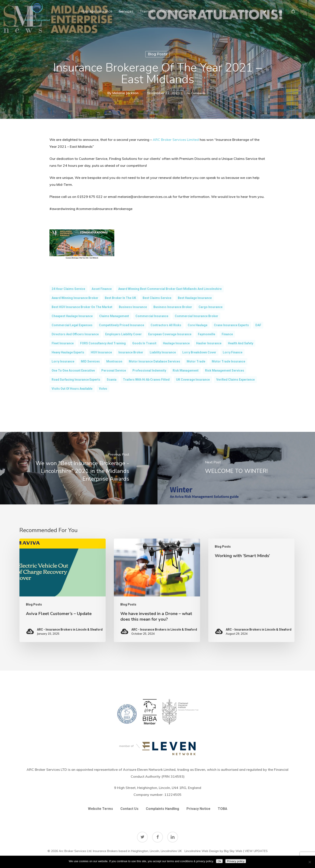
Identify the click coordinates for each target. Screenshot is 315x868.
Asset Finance (102, 289)
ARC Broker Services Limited (176, 140)
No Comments (196, 93)
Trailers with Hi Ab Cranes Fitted (146, 380)
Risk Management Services (225, 370)
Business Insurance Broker (173, 307)
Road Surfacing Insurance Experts (76, 380)
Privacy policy (236, 861)
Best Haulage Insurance (195, 298)
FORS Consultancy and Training (103, 343)
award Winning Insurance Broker (75, 298)
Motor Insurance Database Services (154, 361)
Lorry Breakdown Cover (199, 352)
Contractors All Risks (166, 325)
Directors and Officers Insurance (75, 334)
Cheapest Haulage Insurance (72, 316)
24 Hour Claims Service (68, 289)
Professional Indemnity (149, 370)
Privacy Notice (198, 808)
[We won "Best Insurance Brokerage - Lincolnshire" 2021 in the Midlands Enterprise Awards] (79, 468)
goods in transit (144, 343)
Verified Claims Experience (235, 380)
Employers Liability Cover (123, 334)
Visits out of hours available (72, 389)
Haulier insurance (209, 343)
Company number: (157, 794)
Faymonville (207, 334)
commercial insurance (152, 316)
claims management (114, 316)
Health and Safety (241, 343)
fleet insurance (63, 343)
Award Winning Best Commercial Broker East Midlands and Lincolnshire (170, 289)
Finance (227, 334)
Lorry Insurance (63, 361)
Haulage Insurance (176, 343)
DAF (258, 325)
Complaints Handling (162, 808)
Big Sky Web (233, 851)
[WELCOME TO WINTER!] (236, 468)
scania (112, 380)
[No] (310, 862)
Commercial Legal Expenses (72, 325)
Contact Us (129, 808)
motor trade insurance (228, 361)
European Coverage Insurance (170, 334)
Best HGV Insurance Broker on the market (82, 307)
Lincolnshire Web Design (202, 851)
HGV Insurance (101, 352)
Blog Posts (157, 54)
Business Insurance (133, 307)
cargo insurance (211, 307)
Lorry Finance (233, 352)
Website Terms (100, 808)
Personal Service (114, 370)
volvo (103, 389)
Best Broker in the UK (120, 298)
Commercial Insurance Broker (196, 316)
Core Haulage (198, 325)
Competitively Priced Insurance (122, 325)
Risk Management (186, 370)
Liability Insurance (163, 352)
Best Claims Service (157, 298)
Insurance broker (131, 352)
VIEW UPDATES (256, 851)
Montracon (114, 361)
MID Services (90, 361)
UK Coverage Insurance (193, 380)
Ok (219, 861)
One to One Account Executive (73, 370)
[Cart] (293, 11)
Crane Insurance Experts (231, 325)
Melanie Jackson (121, 93)
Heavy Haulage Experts (68, 352)
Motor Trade (196, 361)
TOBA (223, 808)
